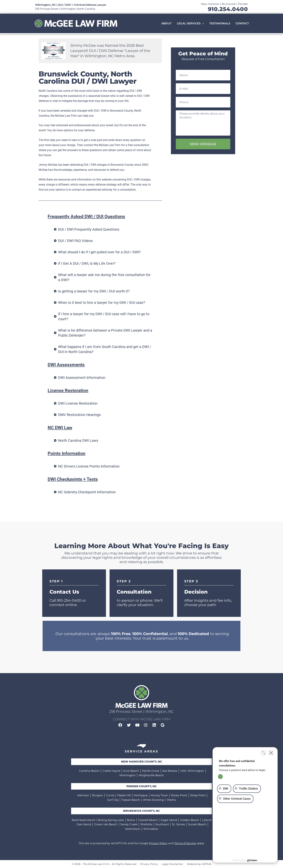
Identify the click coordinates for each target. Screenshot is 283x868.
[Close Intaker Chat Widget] (271, 753)
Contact (242, 23)
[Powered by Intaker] (252, 860)
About (166, 23)
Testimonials (220, 23)
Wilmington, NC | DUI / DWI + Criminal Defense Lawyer (71, 5)
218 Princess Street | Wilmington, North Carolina (65, 9)
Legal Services (190, 23)
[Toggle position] (264, 753)
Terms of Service (185, 843)
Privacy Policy (158, 843)
